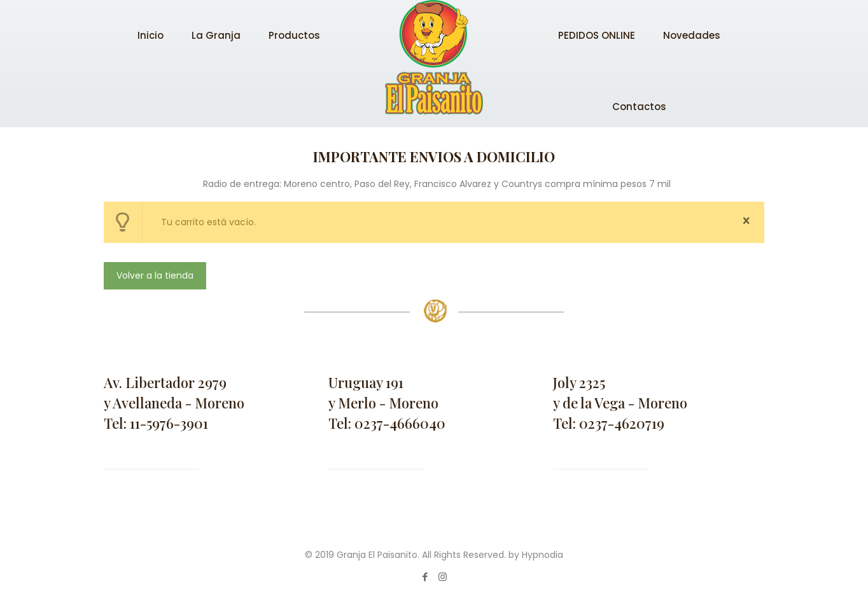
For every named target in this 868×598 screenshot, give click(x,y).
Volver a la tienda (155, 275)
